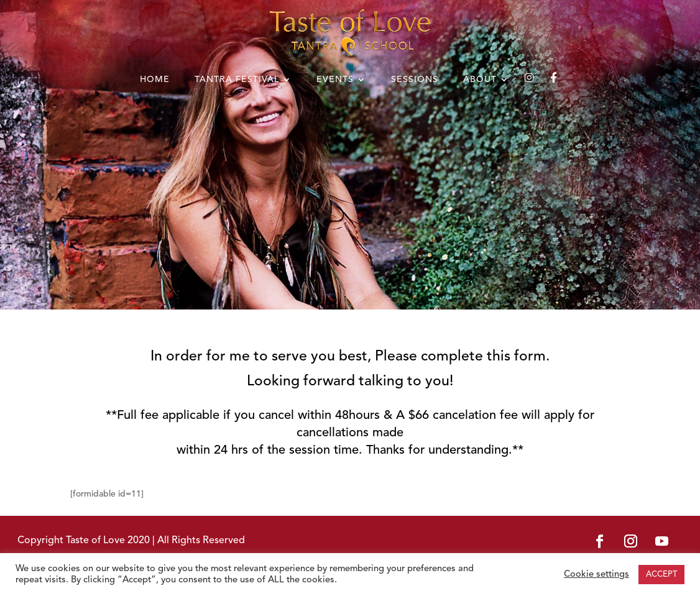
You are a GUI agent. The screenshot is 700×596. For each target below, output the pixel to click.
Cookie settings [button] (596, 575)
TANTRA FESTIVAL (237, 80)
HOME (155, 80)
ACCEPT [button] (661, 575)
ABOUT (480, 80)
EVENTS (335, 80)
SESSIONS (415, 80)
